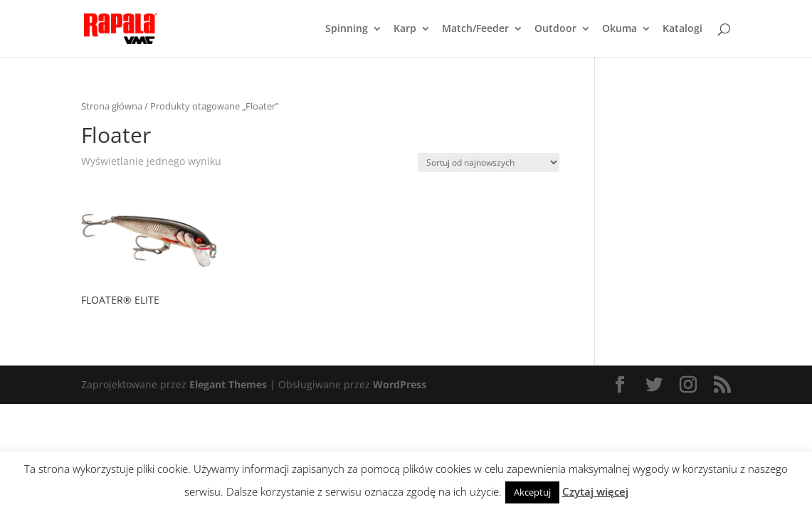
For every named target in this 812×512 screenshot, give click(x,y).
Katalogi (682, 29)
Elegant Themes (228, 384)
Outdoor (555, 29)
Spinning (347, 29)
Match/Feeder (475, 29)
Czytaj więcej (595, 491)
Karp (405, 29)
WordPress (400, 384)
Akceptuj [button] (532, 492)
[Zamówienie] (489, 162)
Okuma (619, 29)
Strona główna (112, 106)
